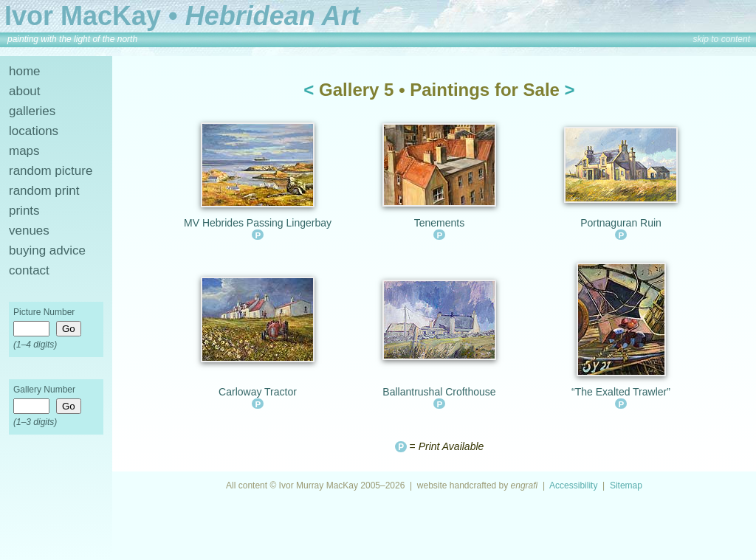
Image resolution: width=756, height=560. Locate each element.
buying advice (47, 250)
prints (24, 211)
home (25, 71)
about (25, 91)
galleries (32, 111)
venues (29, 231)
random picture (51, 171)
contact (29, 270)
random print (44, 191)
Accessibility (573, 485)
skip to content (722, 39)
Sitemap (626, 485)
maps (24, 151)
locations (34, 131)
